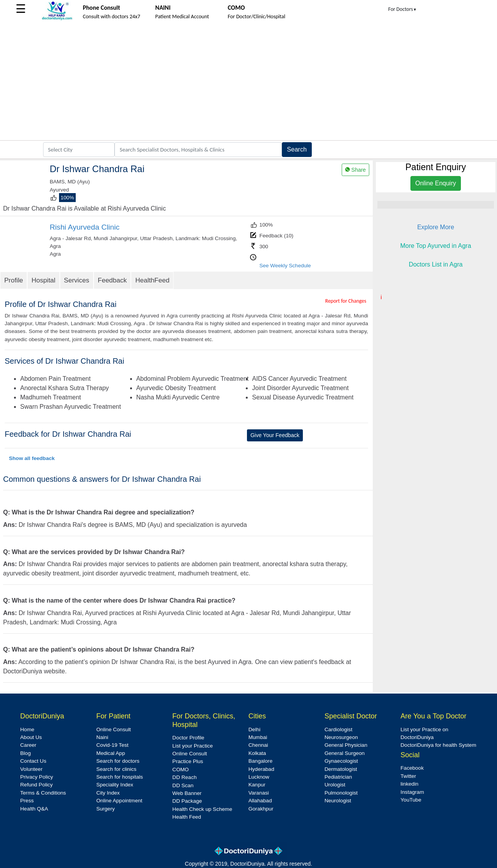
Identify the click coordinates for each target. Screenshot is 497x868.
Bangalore (261, 761)
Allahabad (260, 801)
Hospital (43, 280)
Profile (14, 280)
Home (27, 729)
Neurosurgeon (341, 737)
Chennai (258, 745)
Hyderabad (262, 769)
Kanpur (257, 785)
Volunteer (31, 769)
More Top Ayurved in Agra (436, 246)
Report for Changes (346, 301)
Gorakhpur (261, 809)
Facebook (412, 768)
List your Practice (193, 746)
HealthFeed (152, 280)
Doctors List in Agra (436, 264)
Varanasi (259, 793)
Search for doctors (118, 761)
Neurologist (338, 801)
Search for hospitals (120, 777)
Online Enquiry (436, 183)
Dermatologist (341, 769)
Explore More (435, 227)
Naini (102, 737)
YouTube (411, 800)
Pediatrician (338, 777)
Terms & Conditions (43, 793)
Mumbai (258, 737)
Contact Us (33, 761)
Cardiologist (339, 729)
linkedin (410, 784)
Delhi (255, 729)
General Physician (346, 745)
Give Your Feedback (275, 435)
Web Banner (187, 793)
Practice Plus (188, 761)
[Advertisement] (248, 82)
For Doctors (403, 9)
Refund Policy (36, 785)
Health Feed (187, 817)
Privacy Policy (37, 777)
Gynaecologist (341, 761)
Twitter (408, 776)
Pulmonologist (341, 793)
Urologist (335, 785)
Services (77, 280)
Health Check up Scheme (202, 809)
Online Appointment (119, 801)
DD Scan (183, 785)
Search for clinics (116, 769)
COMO (181, 770)
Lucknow (259, 777)
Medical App (111, 753)
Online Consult (114, 729)
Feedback (112, 280)
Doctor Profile (188, 738)
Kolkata (257, 753)
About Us (31, 737)
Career (28, 745)
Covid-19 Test (112, 745)
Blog (25, 753)
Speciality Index (115, 785)
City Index (108, 793)
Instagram (412, 792)
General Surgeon (345, 753)
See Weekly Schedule (285, 266)
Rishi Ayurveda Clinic (85, 227)
